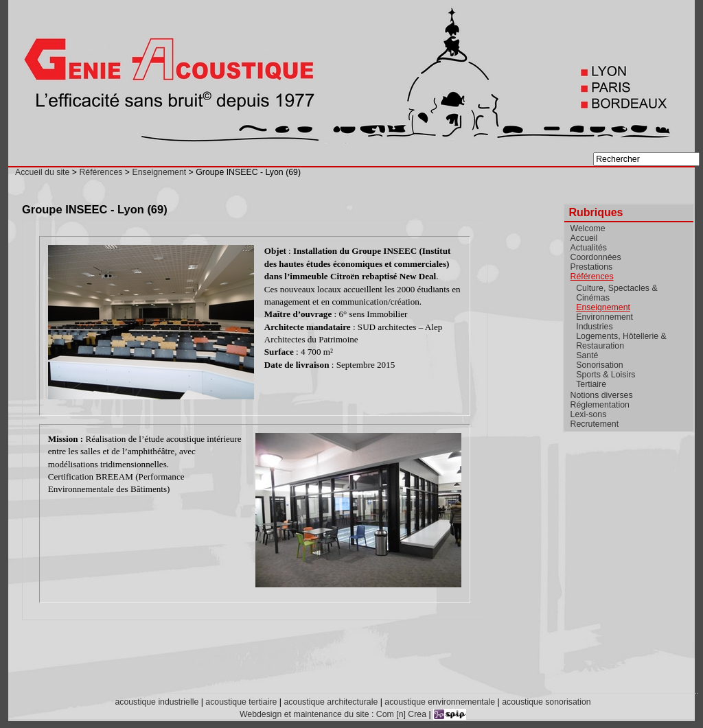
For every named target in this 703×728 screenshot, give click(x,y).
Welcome (588, 228)
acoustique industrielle (157, 702)
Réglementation (600, 405)
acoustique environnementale (440, 702)
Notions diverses (602, 395)
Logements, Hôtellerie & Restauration (621, 341)
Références (101, 172)
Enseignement (159, 172)
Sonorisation (599, 365)
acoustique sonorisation (546, 702)
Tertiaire (591, 384)
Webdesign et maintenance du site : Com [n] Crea (333, 714)
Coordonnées (596, 257)
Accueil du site (42, 172)
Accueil (584, 238)
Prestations (592, 267)
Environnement (604, 317)
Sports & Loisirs (606, 375)
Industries (594, 327)
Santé (587, 355)
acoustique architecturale (331, 702)
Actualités (589, 248)
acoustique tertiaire (241, 702)
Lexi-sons (589, 414)
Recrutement (595, 424)
